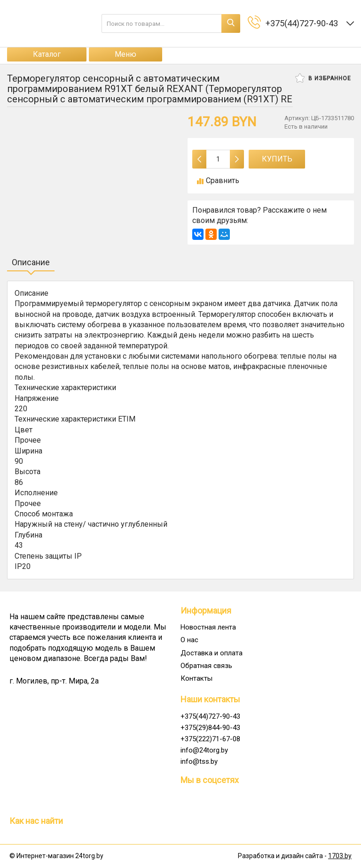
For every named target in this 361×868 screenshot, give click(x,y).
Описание (31, 262)
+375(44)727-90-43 (210, 716)
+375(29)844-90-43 (210, 728)
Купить (277, 159)
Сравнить (218, 181)
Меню (126, 54)
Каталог (47, 54)
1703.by (340, 856)
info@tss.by (199, 761)
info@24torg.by (204, 750)
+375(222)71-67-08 (210, 739)
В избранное (323, 78)
